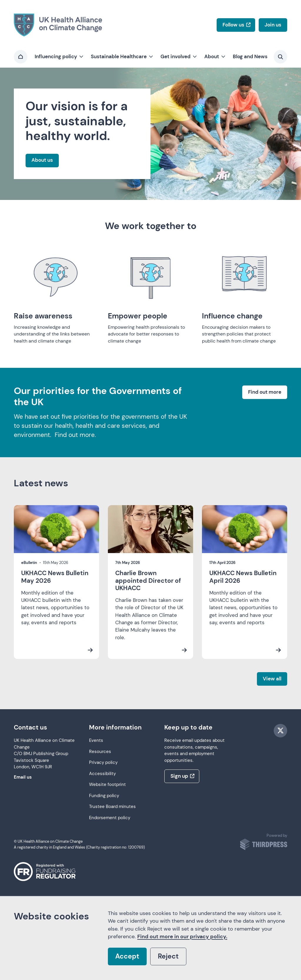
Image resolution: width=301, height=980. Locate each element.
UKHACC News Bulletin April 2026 (243, 577)
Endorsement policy (110, 818)
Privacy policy (103, 763)
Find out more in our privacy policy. (182, 936)
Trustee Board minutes (112, 807)
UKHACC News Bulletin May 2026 (55, 577)
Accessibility (102, 774)
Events (96, 741)
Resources (100, 752)
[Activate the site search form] (280, 57)
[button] (58, 57)
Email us (23, 777)
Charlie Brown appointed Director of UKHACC (148, 580)
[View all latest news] (272, 679)
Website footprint (107, 785)
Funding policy (104, 796)
